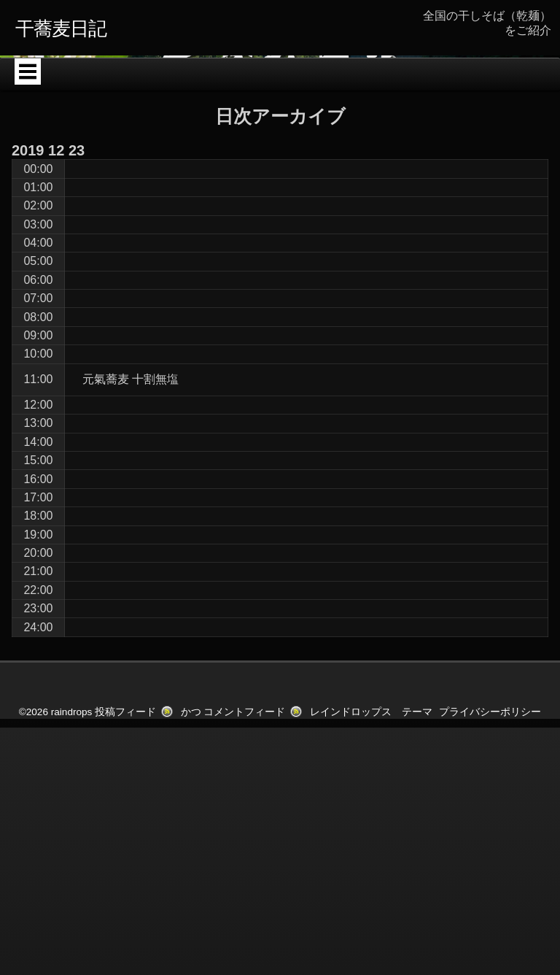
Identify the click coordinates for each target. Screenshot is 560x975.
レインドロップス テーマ (371, 894)
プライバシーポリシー (490, 894)
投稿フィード (125, 894)
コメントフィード (244, 894)
